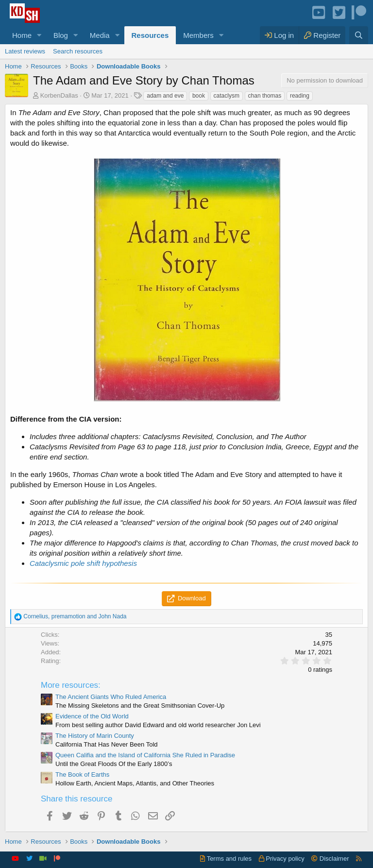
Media (100, 35)
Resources (150, 35)
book (199, 96)
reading (300, 96)
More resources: (71, 685)
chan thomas (265, 96)
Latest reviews (25, 51)
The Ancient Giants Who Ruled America (111, 697)
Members (198, 35)
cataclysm (227, 96)
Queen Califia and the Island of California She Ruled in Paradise (145, 755)
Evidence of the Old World (92, 716)
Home (22, 35)
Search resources (78, 51)
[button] (39, 35)
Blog (61, 35)
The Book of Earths (82, 774)
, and (75, 616)
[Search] (359, 35)
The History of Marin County (95, 736)
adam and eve (165, 96)
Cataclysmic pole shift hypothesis (83, 563)
